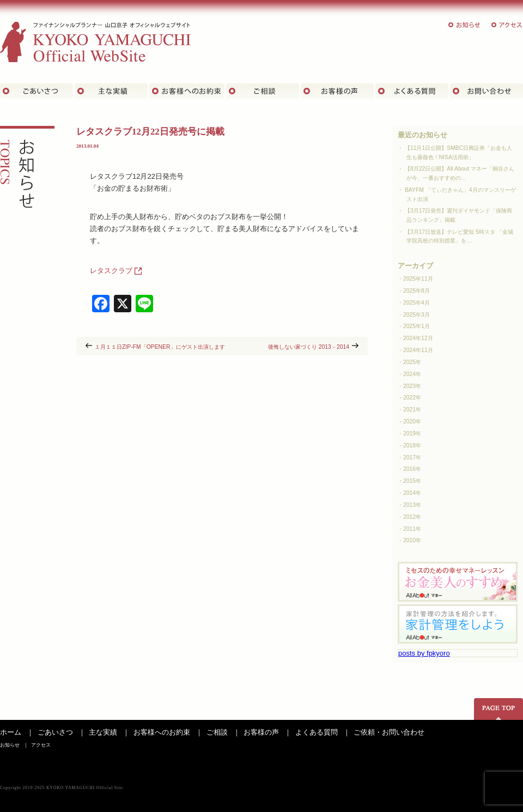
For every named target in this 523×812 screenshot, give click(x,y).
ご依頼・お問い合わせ (389, 732)
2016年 (412, 469)
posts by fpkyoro (424, 653)
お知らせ (465, 25)
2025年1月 (416, 326)
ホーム (11, 732)
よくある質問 (412, 91)
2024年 (412, 374)
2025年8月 (416, 291)
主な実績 (111, 91)
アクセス (507, 25)
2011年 (412, 529)
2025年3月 (416, 315)
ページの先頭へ (498, 709)
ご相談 (263, 91)
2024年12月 (418, 338)
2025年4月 (416, 303)
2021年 (412, 410)
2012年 (412, 517)
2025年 (412, 362)
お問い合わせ (486, 91)
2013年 (412, 505)
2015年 (412, 481)
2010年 (412, 540)
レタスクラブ (111, 271)
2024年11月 (418, 350)
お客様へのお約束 (162, 732)
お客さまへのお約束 (187, 91)
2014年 (412, 493)
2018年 (412, 446)
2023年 (412, 386)
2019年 (412, 434)
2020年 (412, 422)
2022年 (412, 398)
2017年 (412, 457)
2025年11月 (418, 279)
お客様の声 (337, 91)
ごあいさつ (37, 91)
